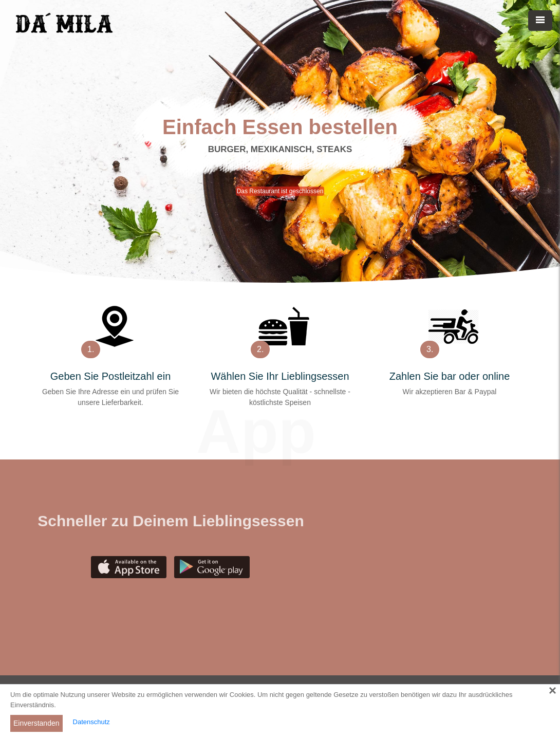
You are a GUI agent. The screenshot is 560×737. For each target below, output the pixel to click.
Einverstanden (36, 723)
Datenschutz (91, 722)
